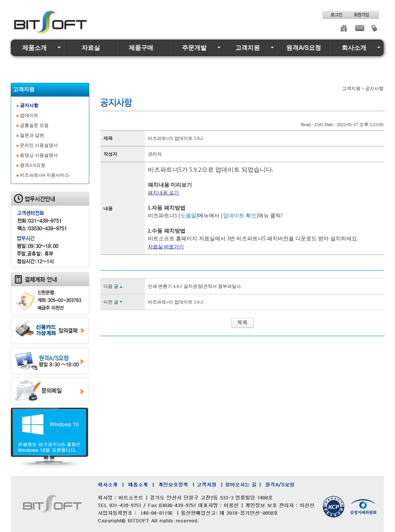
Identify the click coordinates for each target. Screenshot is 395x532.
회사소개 (354, 48)
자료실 (91, 48)
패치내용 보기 (163, 193)
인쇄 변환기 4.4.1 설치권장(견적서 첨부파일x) (194, 286)
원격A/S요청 (304, 48)
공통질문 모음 (34, 125)
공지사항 (29, 105)
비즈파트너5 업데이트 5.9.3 (175, 302)
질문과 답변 (32, 135)
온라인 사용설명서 (39, 145)
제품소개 (34, 48)
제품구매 (141, 48)
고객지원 (247, 48)
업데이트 (29, 115)
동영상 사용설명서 (39, 155)
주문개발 (194, 48)
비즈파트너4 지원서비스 (45, 175)
